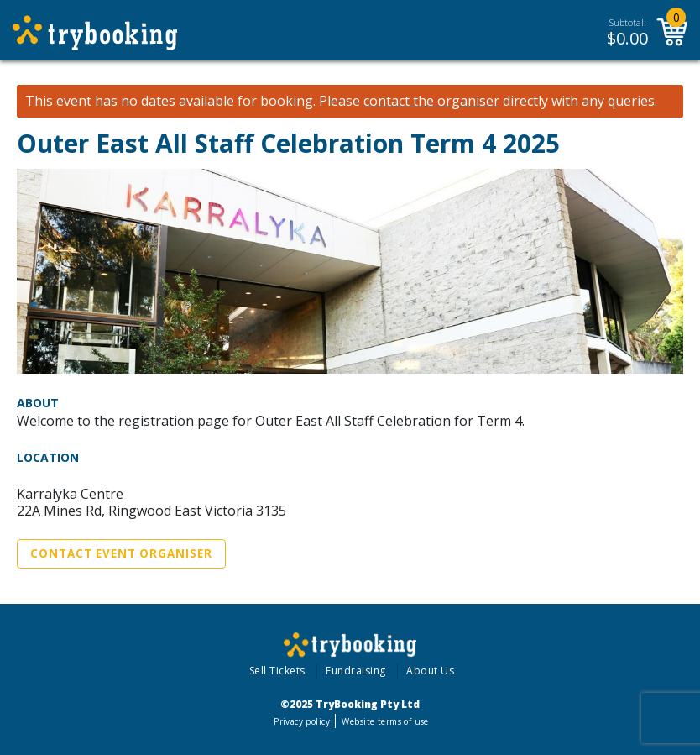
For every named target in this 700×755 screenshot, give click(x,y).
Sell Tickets (277, 671)
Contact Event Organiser (121, 553)
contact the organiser (431, 101)
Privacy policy (302, 721)
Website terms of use (385, 721)
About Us (430, 671)
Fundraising (356, 671)
